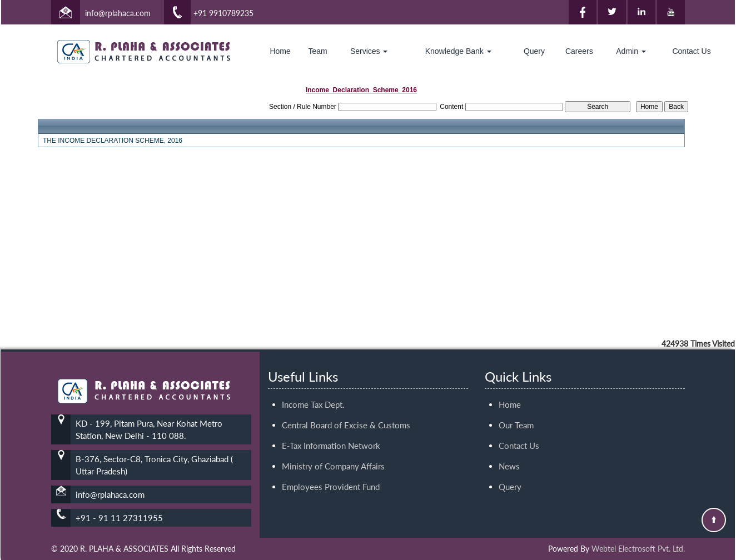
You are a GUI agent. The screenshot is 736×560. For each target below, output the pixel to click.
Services (369, 51)
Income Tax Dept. (313, 385)
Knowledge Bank (458, 51)
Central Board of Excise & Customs (346, 406)
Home (280, 51)
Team (318, 51)
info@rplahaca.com (118, 13)
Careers (579, 51)
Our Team (516, 406)
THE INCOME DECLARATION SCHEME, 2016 (113, 141)
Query (534, 51)
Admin (631, 51)
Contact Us (691, 51)
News (509, 447)
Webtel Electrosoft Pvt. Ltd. (638, 549)
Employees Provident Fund (331, 467)
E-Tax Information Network (331, 426)
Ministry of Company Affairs (333, 447)
